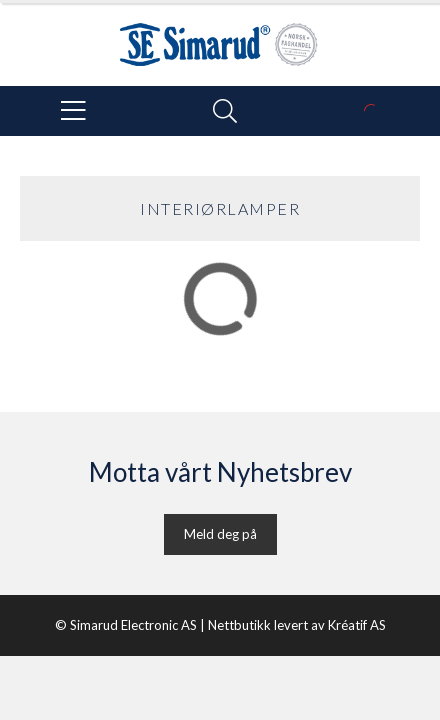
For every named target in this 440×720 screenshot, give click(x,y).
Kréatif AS (357, 625)
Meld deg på (220, 534)
